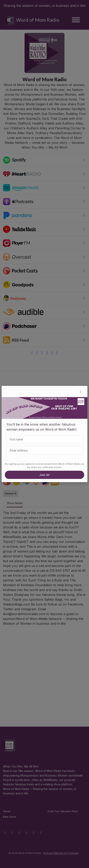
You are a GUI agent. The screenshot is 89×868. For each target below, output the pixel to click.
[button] (81, 391)
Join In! (44, 475)
